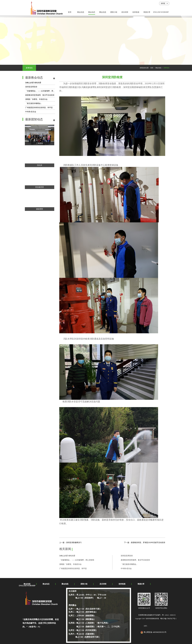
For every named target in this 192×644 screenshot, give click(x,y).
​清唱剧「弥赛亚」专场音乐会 (36, 99)
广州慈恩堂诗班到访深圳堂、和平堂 (39, 108)
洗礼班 (40, 165)
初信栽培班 (40, 187)
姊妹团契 (40, 209)
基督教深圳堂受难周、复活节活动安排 (40, 95)
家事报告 (167, 68)
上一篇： (70, 543)
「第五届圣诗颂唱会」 (34, 103)
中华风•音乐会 (31, 112)
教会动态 (158, 68)
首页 (70, 12)
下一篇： (145, 543)
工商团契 (40, 143)
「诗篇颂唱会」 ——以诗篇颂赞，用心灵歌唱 (43, 91)
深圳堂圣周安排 (31, 87)
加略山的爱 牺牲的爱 (33, 83)
